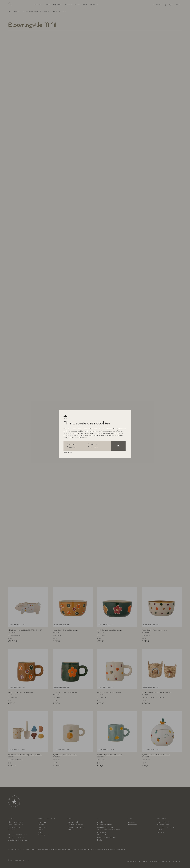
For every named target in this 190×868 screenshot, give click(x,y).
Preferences (94, 444)
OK (118, 446)
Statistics (72, 447)
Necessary (73, 444)
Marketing (94, 447)
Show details (68, 452)
